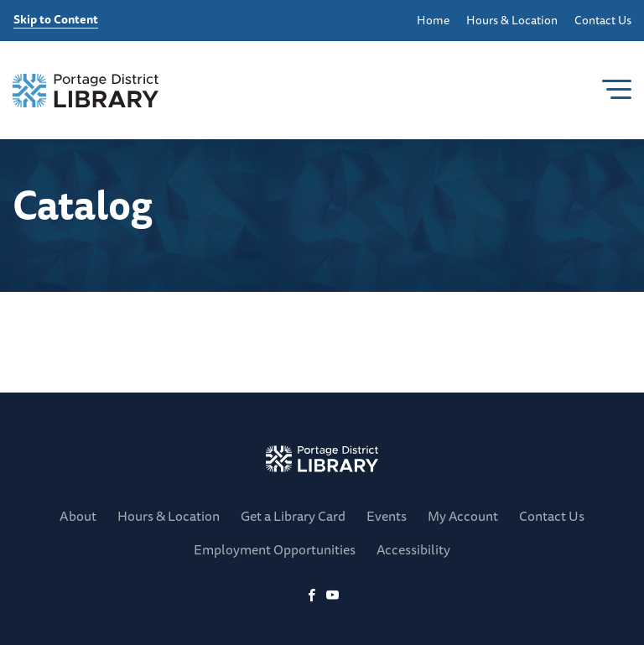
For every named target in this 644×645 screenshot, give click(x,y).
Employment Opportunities (275, 549)
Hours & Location (512, 21)
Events (387, 516)
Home (433, 21)
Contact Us (603, 21)
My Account (463, 516)
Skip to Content (56, 20)
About (78, 516)
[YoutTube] (332, 596)
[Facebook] (312, 596)
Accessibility (413, 549)
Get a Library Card (293, 516)
